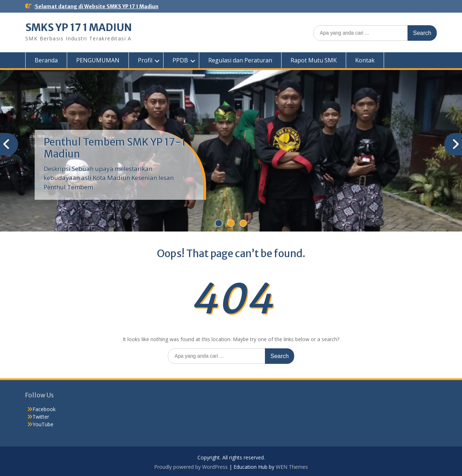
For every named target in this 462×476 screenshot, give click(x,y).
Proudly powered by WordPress (191, 467)
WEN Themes (292, 467)
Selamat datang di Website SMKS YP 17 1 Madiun (97, 6)
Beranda (46, 60)
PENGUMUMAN (98, 60)
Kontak (365, 60)
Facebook (44, 409)
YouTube (43, 424)
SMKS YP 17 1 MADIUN (79, 27)
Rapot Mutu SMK (314, 60)
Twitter (41, 417)
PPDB (180, 60)
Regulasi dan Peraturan (240, 60)
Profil (145, 60)
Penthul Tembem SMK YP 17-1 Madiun (115, 148)
